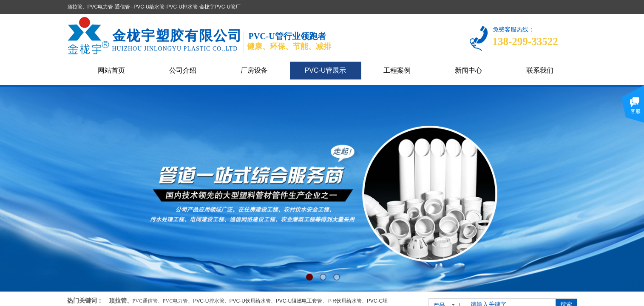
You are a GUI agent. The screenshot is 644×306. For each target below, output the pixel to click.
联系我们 (540, 70)
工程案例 (397, 70)
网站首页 (111, 70)
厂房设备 (254, 70)
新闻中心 (468, 70)
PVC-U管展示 (326, 70)
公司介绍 (183, 70)
